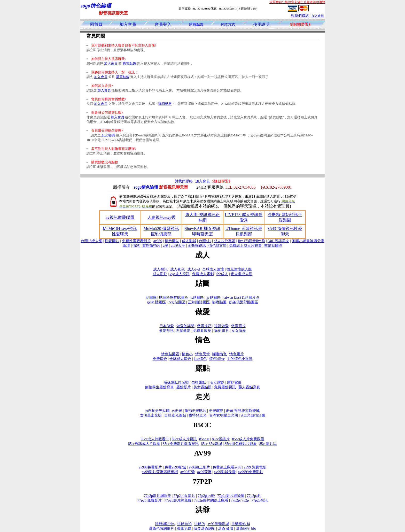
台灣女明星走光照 (224, 415)
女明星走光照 (151, 415)
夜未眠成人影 (242, 274)
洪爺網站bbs (165, 524)
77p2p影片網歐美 (157, 496)
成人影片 (160, 274)
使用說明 (261, 24)
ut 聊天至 (178, 246)
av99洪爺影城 (218, 524)
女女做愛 (239, 331)
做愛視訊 (166, 331)
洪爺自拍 (184, 524)
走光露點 (216, 411)
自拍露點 (199, 383)
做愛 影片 (221, 331)
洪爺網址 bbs (246, 529)
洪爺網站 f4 (241, 524)
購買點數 (196, 24)
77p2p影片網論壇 (231, 496)
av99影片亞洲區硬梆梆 (160, 472)
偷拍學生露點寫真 (159, 387)
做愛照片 (238, 326)
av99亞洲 (204, 472)
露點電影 (234, 383)
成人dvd (194, 269)
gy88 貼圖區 (157, 302)
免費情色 (160, 359)
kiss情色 (200, 359)
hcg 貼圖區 (177, 302)
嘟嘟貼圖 (219, 302)
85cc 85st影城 (211, 444)
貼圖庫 (151, 298)
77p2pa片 (254, 496)
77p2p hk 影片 (184, 496)
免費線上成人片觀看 (245, 246)
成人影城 (189, 241)
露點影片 (184, 387)
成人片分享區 (224, 241)
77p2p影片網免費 (178, 500)
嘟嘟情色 (220, 354)
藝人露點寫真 (249, 387)
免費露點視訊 (225, 387)
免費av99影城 (175, 467)
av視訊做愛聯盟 (120, 217)
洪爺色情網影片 (161, 529)
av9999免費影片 (250, 472)
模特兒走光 (198, 415)
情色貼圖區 (170, 354)
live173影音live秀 (251, 241)
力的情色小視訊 (240, 359)
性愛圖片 (112, 241)
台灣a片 (205, 241)
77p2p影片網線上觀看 (211, 500)
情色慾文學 (217, 246)
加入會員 (318, 16)
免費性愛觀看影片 (136, 241)
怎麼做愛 (183, 331)
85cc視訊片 (221, 439)
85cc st (204, 439)
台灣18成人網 (91, 241)
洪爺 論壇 (226, 529)
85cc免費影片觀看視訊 (181, 444)
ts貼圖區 (197, 298)
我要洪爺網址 (205, 529)
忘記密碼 (108, 135)
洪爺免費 (184, 529)
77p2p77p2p (240, 500)
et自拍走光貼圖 (158, 411)
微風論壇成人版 (239, 269)
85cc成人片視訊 (184, 439)
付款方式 (228, 24)
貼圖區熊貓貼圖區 (174, 298)
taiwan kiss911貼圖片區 (241, 298)
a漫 (166, 246)
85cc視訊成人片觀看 (144, 444)
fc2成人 (222, 274)
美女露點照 (202, 387)
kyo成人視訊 (180, 274)
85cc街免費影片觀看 (240, 444)
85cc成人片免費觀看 (248, 439)
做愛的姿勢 (185, 326)
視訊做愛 (221, 326)
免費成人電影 (203, 274)
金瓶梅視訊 (197, 246)
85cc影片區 (268, 444)
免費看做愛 (202, 331)
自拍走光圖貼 (175, 415)
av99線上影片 (199, 467)
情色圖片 (237, 354)
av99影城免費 (225, 472)
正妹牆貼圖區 (199, 302)
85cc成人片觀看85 (155, 439)
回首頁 (96, 24)
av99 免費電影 (255, 467)
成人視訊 (160, 269)
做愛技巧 (204, 326)
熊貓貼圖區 (273, 246)
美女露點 (217, 383)
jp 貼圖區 (214, 298)
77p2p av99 (206, 496)
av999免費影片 (150, 467)
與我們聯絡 (300, 16)
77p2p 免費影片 (150, 500)
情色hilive (217, 359)
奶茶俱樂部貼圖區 (244, 302)
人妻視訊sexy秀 (161, 217)
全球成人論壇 (213, 269)
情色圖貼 (172, 241)
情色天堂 (202, 354)
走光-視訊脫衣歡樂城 (243, 411)
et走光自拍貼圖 (253, 415)
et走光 (177, 411)
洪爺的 (200, 524)
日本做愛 (167, 326)
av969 (158, 241)
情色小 (187, 354)
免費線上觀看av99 (227, 467)
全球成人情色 (180, 359)
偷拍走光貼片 (196, 411)
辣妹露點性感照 (176, 383)
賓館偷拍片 (151, 246)
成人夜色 (177, 269)
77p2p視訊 (259, 500)
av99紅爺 (187, 472)
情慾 (136, 246)
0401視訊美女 (278, 241)
